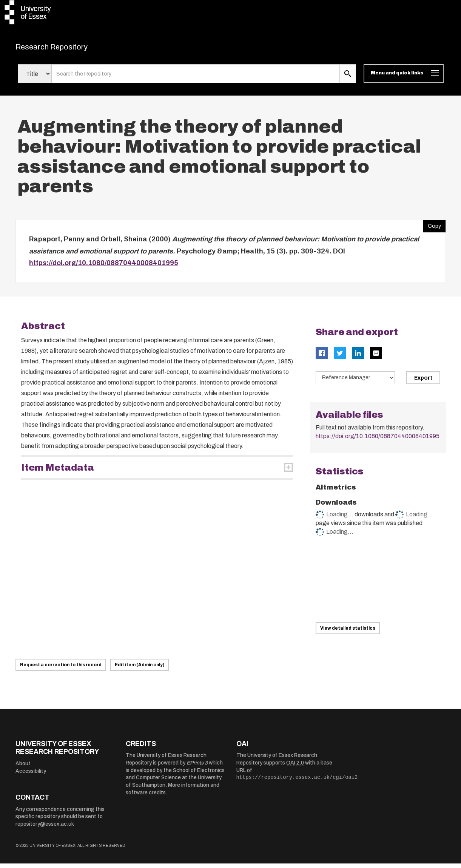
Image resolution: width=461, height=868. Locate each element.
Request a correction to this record (61, 669)
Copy (432, 229)
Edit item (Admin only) (140, 669)
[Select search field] (35, 79)
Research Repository (69, 49)
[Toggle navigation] (403, 79)
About (23, 768)
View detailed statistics (348, 633)
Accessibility (31, 776)
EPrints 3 (197, 768)
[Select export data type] (355, 382)
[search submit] (348, 79)
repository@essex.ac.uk (45, 829)
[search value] (196, 79)
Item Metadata (58, 472)
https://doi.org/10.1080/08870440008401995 (104, 268)
